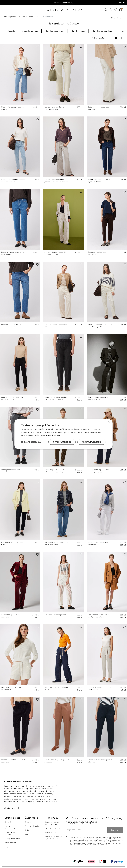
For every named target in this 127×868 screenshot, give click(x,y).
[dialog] (63, 434)
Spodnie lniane (79, 31)
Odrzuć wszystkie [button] (62, 442)
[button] (106, 10)
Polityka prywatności (53, 828)
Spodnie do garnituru (103, 31)
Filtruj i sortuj (100, 38)
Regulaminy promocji (53, 832)
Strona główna (10, 17)
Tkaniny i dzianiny (32, 826)
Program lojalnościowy (64, 2)
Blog (27, 834)
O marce (28, 822)
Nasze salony (10, 843)
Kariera (28, 830)
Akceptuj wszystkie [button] (92, 442)
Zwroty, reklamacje (13, 839)
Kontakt (8, 822)
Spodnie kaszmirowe (55, 31)
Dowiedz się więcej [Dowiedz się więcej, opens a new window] (54, 435)
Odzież (22, 17)
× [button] (109, 422)
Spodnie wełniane (30, 31)
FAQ (6, 847)
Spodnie (31, 17)
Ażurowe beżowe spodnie (55, 615)
